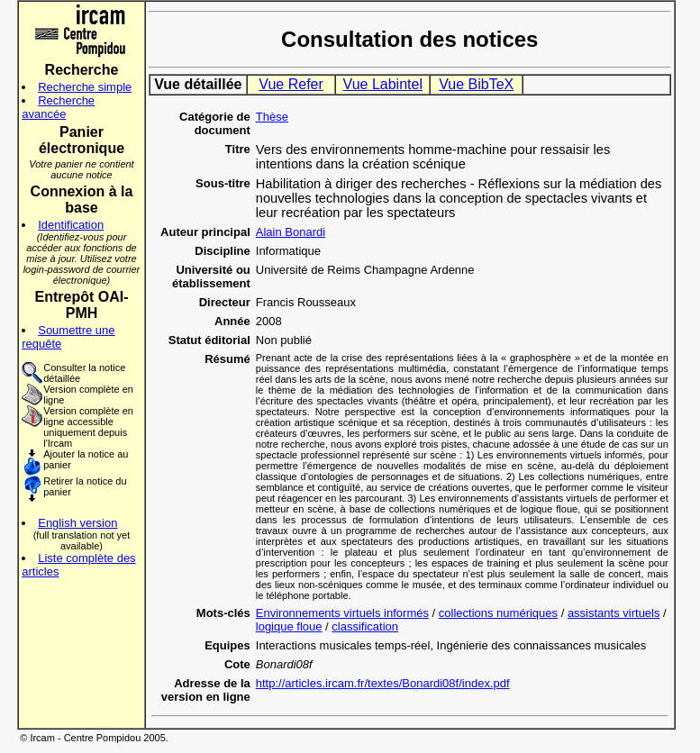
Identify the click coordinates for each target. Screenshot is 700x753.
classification (365, 626)
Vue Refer (291, 84)
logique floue (289, 626)
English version (77, 523)
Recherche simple (85, 87)
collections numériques (498, 613)
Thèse (272, 117)
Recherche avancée (58, 107)
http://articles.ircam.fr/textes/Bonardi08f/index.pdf (383, 683)
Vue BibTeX (476, 84)
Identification (71, 225)
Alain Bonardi (291, 232)
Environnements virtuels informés (342, 613)
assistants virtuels (614, 613)
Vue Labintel (383, 84)
